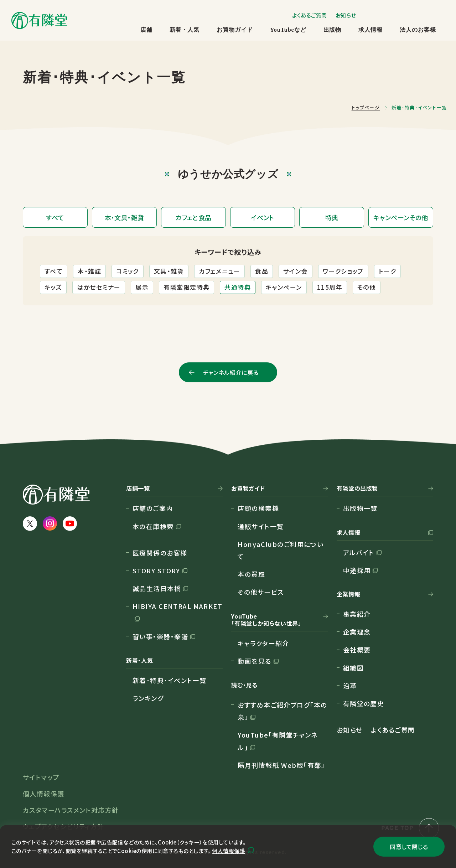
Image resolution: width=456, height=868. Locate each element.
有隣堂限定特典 (186, 287)
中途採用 (357, 570)
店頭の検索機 (258, 508)
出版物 (333, 30)
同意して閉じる (409, 847)
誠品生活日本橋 (157, 588)
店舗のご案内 (153, 508)
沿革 (350, 686)
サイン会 (296, 271)
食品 (262, 271)
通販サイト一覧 (261, 526)
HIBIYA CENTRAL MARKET (177, 606)
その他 (367, 287)
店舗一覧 (138, 489)
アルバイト (359, 552)
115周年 (330, 287)
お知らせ (346, 15)
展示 (142, 287)
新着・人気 (185, 30)
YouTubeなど (288, 30)
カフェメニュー (219, 271)
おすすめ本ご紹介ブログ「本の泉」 (282, 711)
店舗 (146, 30)
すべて (54, 271)
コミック (128, 271)
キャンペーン (284, 287)
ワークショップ (343, 271)
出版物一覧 (360, 508)
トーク (387, 271)
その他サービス (261, 592)
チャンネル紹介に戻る (231, 372)
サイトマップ (41, 777)
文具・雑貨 (169, 271)
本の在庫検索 (153, 526)
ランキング (148, 698)
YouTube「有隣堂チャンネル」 (278, 741)
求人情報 (370, 30)
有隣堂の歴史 (364, 703)
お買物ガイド (235, 30)
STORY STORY (156, 570)
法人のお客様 (418, 30)
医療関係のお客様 (160, 553)
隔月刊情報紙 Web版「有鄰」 (281, 765)
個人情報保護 (229, 851)
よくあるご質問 (310, 15)
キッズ (53, 287)
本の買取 (251, 574)
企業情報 (349, 594)
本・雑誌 (89, 271)
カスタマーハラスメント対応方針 (71, 810)
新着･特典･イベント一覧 (169, 680)
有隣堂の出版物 (357, 489)
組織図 (353, 668)
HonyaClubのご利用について (281, 550)
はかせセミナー (99, 287)
